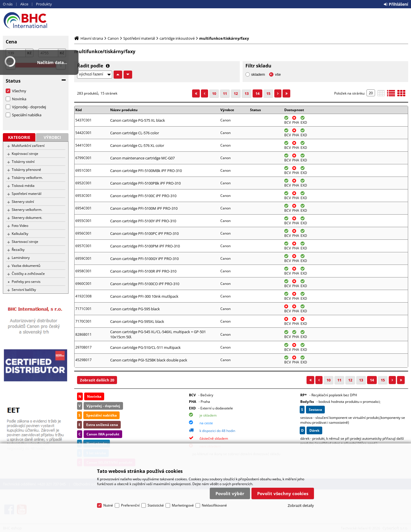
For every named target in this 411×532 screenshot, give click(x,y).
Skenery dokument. (27, 218)
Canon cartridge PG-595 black (135, 309)
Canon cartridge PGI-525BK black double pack (149, 360)
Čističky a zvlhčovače (28, 274)
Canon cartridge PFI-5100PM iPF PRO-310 (145, 246)
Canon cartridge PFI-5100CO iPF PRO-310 (145, 284)
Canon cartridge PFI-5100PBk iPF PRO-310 (145, 183)
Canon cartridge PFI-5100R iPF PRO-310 (143, 271)
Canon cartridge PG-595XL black (137, 321)
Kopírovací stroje (25, 154)
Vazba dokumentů (26, 266)
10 (214, 93)
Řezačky (18, 250)
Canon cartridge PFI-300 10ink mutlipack (144, 296)
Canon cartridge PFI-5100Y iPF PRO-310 (143, 221)
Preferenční (130, 505)
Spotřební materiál (27, 194)
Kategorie (19, 137)
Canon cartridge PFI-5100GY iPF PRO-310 (144, 259)
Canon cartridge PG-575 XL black (138, 120)
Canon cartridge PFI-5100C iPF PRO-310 (143, 196)
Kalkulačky (20, 234)
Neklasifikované (214, 505)
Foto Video (20, 226)
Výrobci (52, 137)
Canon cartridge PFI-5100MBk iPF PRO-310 (146, 171)
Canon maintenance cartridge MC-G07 (142, 158)
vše (278, 74)
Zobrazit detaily (301, 505)
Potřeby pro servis (26, 282)
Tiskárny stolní (23, 162)
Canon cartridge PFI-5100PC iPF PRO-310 (144, 233)
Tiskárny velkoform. (27, 178)
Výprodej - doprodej (29, 107)
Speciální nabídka (27, 115)
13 (247, 93)
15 (268, 93)
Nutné (108, 505)
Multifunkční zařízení (28, 146)
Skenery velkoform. (27, 210)
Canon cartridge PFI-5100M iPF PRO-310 (144, 208)
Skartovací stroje (25, 242)
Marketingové (183, 505)
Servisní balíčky (24, 290)
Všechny (19, 91)
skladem (258, 74)
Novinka (19, 99)
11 (225, 93)
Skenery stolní (23, 202)
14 (257, 93)
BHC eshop (36, 20)
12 (236, 93)
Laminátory (21, 258)
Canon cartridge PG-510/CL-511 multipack (145, 347)
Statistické (156, 505)
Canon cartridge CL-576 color (135, 133)
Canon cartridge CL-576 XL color (137, 145)
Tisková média (23, 186)
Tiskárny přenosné (26, 170)
